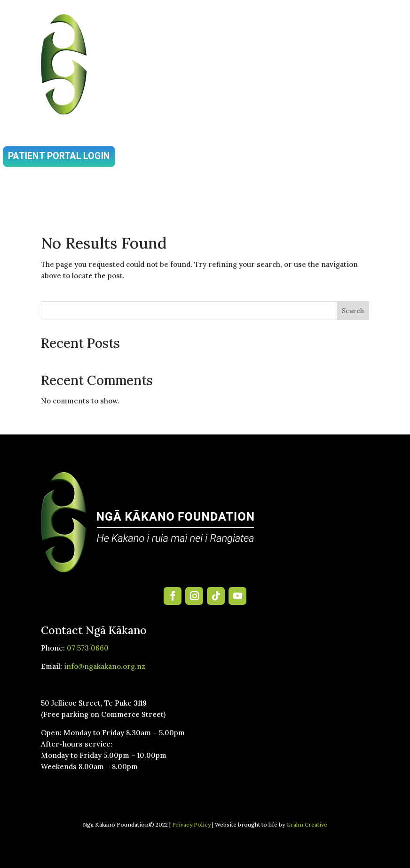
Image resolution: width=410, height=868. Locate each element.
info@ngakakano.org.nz (105, 666)
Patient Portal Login (59, 156)
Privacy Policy (191, 824)
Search (353, 311)
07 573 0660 (88, 648)
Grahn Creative (307, 824)
